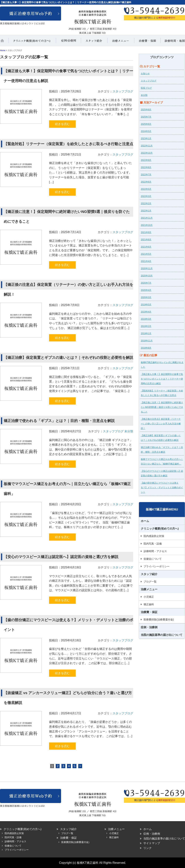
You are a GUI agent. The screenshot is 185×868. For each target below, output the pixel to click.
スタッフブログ (123, 91)
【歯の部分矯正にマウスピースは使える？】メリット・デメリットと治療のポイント (162, 488)
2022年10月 (147, 153)
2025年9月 (146, 110)
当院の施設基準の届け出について (162, 635)
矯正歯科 (149, 604)
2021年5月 (146, 254)
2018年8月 (146, 348)
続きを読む (62, 124)
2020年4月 (146, 290)
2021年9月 (146, 232)
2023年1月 (146, 138)
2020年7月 (146, 283)
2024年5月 (146, 131)
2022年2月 (146, 203)
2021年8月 (146, 240)
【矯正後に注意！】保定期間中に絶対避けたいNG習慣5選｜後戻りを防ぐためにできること (162, 407)
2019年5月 (146, 305)
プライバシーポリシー (157, 566)
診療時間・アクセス (155, 551)
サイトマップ (152, 843)
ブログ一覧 (150, 582)
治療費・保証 (148, 42)
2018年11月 (147, 341)
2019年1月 (146, 333)
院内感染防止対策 (154, 536)
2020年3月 (146, 297)
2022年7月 (146, 175)
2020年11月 (147, 268)
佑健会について (153, 559)
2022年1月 (146, 211)
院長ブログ (146, 88)
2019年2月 (146, 326)
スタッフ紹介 (94, 42)
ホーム (5, 42)
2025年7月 (146, 117)
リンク (148, 848)
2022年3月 (146, 196)
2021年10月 (147, 225)
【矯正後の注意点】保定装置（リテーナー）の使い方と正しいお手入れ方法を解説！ (161, 424)
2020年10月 (147, 276)
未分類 (129, 431)
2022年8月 (146, 167)
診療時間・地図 (173, 42)
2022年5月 (146, 189)
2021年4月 (146, 261)
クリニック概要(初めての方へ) (32, 42)
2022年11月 (147, 146)
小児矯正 (149, 597)
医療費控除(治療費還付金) (159, 620)
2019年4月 (146, 312)
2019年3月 (146, 319)
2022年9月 (146, 160)
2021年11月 (147, 218)
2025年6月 (146, 124)
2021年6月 (146, 247)
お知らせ (145, 74)
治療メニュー (121, 42)
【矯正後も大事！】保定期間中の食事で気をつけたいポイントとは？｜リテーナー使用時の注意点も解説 (162, 379)
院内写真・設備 (153, 544)
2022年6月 (146, 182)
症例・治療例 (68, 42)
